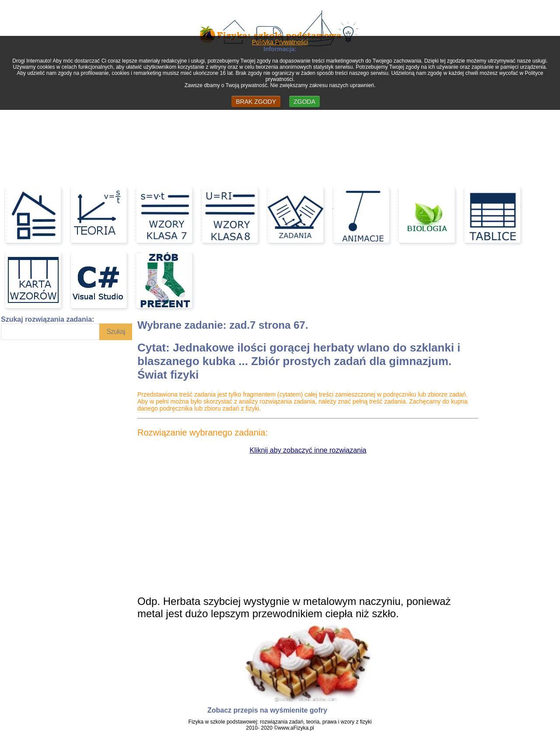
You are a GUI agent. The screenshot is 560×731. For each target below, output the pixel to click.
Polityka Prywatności (280, 42)
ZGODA (304, 102)
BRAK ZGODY (256, 102)
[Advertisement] (280, 115)
